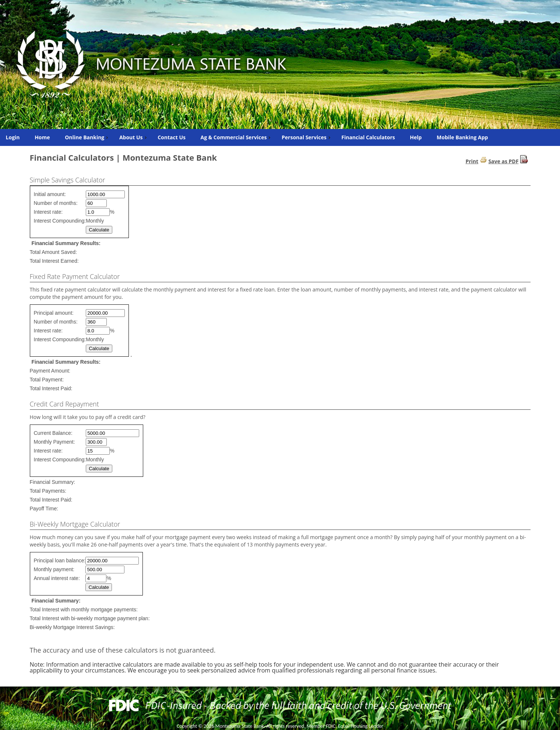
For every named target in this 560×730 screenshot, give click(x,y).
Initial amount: (50, 194)
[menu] (280, 137)
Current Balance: (53, 433)
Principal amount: (54, 313)
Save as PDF (503, 161)
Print (472, 161)
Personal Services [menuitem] (307, 137)
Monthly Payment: (54, 442)
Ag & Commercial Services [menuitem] (237, 137)
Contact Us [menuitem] (172, 137)
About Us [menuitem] (134, 137)
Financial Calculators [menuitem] (368, 137)
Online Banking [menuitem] (87, 137)
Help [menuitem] (416, 137)
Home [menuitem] (42, 137)
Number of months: (56, 203)
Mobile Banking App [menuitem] (462, 137)
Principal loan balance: (60, 560)
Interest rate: (48, 212)
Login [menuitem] (13, 137)
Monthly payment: (54, 569)
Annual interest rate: (57, 578)
